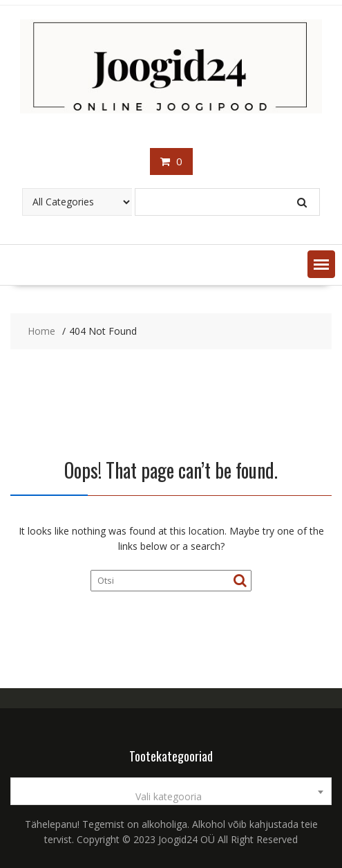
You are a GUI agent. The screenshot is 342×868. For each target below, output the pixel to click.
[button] (321, 264)
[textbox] (171, 797)
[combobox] (171, 791)
